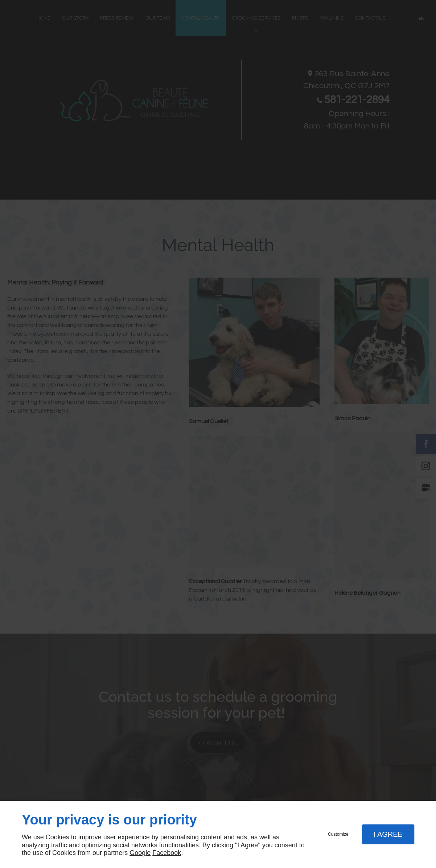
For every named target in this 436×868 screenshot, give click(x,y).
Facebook (167, 853)
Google (140, 853)
